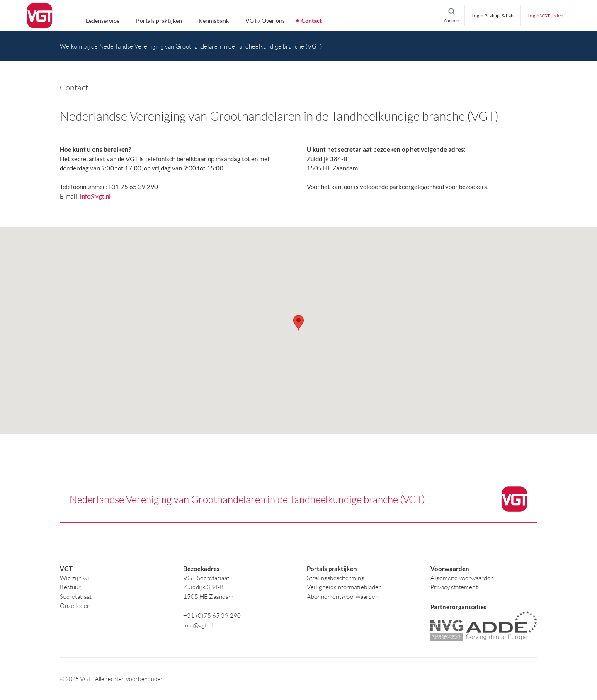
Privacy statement (454, 587)
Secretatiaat (76, 597)
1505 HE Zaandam (208, 597)
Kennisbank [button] (214, 21)
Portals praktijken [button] (159, 21)
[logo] (40, 16)
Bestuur (70, 587)
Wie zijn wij (75, 578)
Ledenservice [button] (103, 21)
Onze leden (75, 606)
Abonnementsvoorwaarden (343, 597)
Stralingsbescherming (336, 578)
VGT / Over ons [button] (265, 21)
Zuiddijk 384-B (204, 587)
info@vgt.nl (95, 196)
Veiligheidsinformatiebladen (344, 587)
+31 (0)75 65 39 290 (212, 616)
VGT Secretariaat (206, 578)
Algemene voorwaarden (462, 578)
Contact (312, 21)
